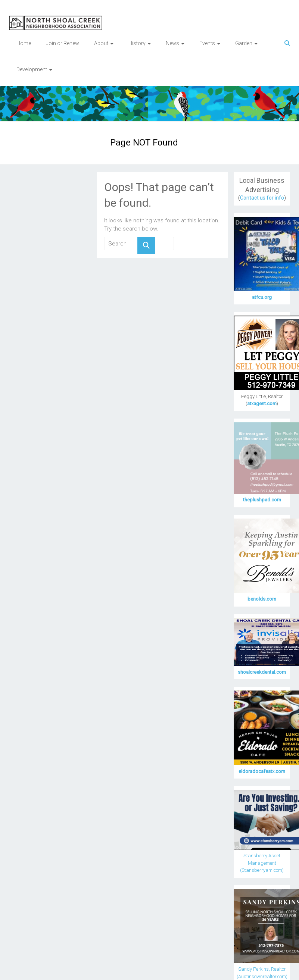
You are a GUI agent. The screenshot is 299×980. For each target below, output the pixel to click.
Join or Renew (63, 43)
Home (24, 43)
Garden (244, 43)
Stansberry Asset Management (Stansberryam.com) (262, 863)
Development (32, 69)
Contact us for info (262, 198)
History (137, 43)
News (172, 43)
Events (207, 43)
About (101, 43)
